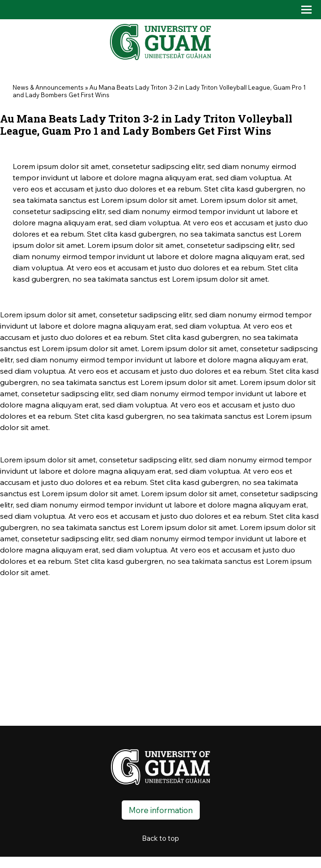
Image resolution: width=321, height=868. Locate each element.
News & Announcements (48, 87)
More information (161, 810)
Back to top (160, 838)
